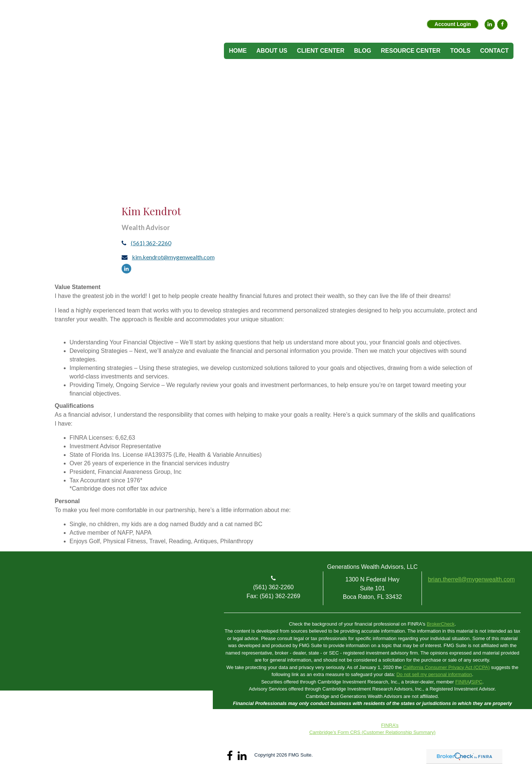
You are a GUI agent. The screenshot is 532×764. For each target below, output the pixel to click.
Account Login (453, 24)
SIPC (477, 682)
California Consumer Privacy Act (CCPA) (446, 667)
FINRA (462, 682)
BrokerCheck (441, 624)
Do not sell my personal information (434, 674)
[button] (272, 51)
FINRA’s (390, 725)
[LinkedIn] (490, 24)
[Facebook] (502, 24)
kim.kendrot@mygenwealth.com (173, 257)
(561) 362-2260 (151, 243)
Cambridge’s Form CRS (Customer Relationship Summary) (372, 732)
